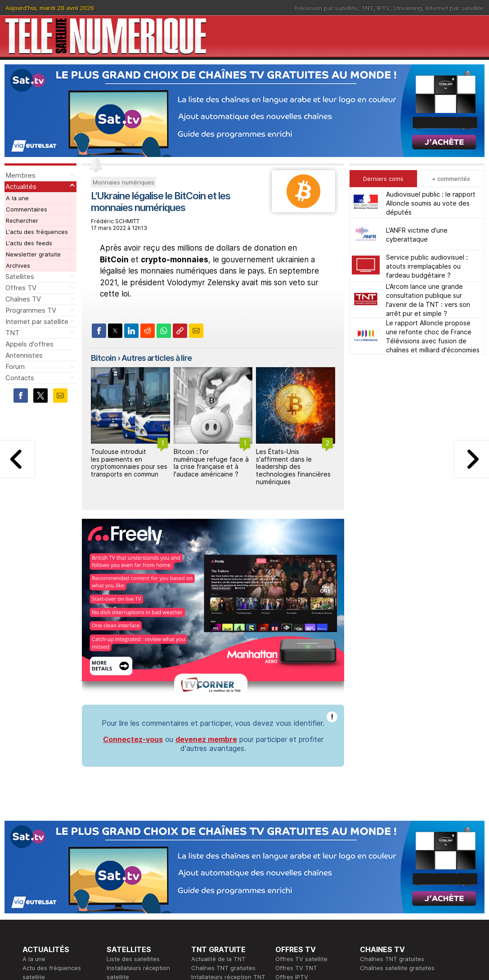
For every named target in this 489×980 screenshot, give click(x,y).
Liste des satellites (133, 959)
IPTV (383, 8)
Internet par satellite (455, 8)
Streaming (408, 8)
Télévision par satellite (326, 8)
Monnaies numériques (123, 182)
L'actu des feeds (29, 243)
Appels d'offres (29, 344)
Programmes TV (31, 310)
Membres (20, 175)
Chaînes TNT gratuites (223, 968)
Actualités (21, 187)
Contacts (20, 378)
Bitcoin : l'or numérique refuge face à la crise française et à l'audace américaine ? (211, 463)
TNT (367, 8)
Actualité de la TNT (218, 959)
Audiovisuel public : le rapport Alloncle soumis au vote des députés (431, 203)
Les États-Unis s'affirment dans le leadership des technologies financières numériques (293, 467)
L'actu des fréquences (37, 232)
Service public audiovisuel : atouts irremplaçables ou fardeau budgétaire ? (427, 266)
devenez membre (206, 739)
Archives (18, 265)
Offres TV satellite (301, 959)
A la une (17, 198)
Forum (15, 366)
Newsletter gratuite (33, 254)
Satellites (20, 276)
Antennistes (24, 355)
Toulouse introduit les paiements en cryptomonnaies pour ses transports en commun (129, 463)
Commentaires (27, 209)
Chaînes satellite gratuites (397, 968)
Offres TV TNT (296, 968)
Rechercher (22, 220)
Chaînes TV (23, 299)
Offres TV (21, 288)
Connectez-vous (133, 739)
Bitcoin (103, 358)
